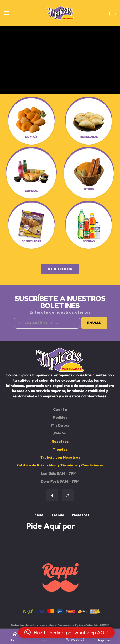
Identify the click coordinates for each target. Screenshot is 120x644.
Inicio (15, 637)
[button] (66, 632)
